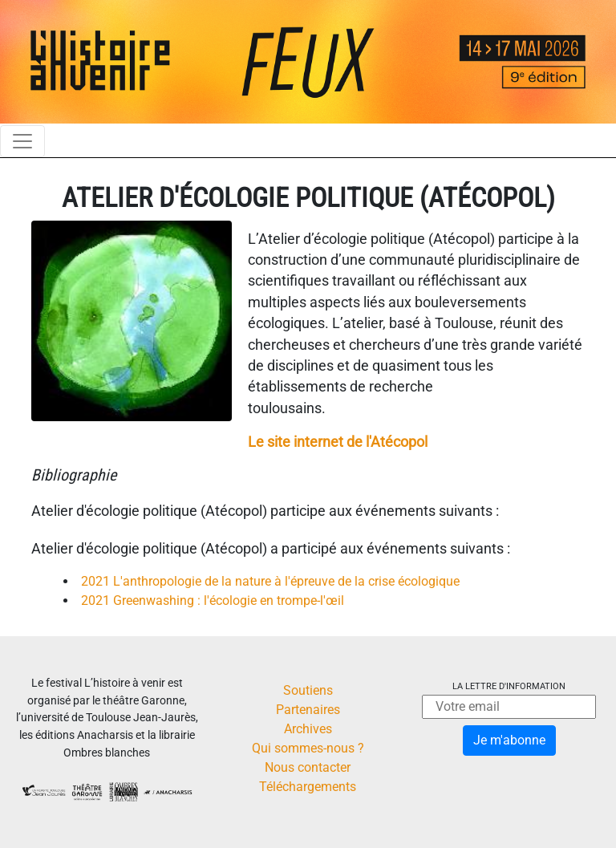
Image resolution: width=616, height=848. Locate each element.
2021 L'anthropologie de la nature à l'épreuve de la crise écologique (270, 581)
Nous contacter (308, 767)
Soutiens (308, 690)
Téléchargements (308, 787)
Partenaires (308, 710)
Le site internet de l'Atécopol (338, 442)
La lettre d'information (509, 686)
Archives (308, 729)
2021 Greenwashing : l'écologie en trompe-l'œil (213, 600)
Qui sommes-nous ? (308, 748)
